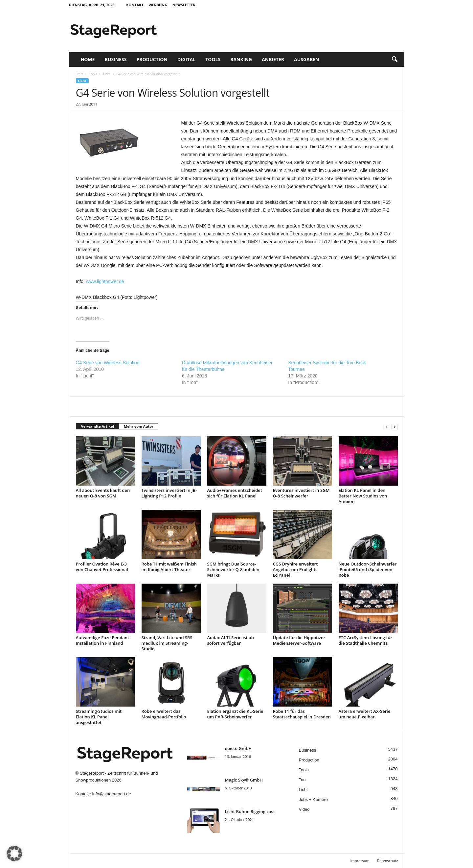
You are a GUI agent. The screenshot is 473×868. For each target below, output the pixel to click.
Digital (186, 59)
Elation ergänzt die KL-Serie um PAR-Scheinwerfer (235, 714)
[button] (394, 60)
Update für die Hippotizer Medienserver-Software (299, 640)
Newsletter (184, 5)
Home (88, 59)
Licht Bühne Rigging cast (250, 811)
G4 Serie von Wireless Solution (108, 363)
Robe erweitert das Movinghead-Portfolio (164, 714)
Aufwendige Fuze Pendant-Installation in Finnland (103, 640)
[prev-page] (387, 427)
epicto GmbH (238, 748)
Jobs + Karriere (314, 799)
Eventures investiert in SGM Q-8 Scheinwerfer (301, 493)
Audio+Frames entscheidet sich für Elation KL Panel (235, 493)
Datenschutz (387, 861)
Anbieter (273, 59)
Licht (107, 74)
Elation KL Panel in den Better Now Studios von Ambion (363, 496)
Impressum (360, 861)
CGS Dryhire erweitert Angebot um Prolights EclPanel (295, 569)
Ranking (241, 59)
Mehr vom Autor (139, 426)
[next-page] (394, 427)
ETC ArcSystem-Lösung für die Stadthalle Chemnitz (366, 640)
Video (304, 809)
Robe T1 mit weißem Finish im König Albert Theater (169, 567)
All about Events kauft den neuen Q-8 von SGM (103, 493)
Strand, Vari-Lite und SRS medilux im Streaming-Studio (167, 643)
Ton (302, 780)
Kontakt (135, 5)
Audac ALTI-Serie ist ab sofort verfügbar (231, 640)
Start (79, 74)
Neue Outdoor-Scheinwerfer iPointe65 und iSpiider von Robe (368, 569)
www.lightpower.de (105, 281)
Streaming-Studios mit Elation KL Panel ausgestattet (99, 717)
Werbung (158, 5)
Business (115, 59)
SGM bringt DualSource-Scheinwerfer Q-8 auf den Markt (233, 569)
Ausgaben (306, 59)
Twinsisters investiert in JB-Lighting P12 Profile (169, 493)
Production (152, 59)
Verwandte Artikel (98, 426)
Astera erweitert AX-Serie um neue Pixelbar (365, 714)
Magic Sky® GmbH (244, 780)
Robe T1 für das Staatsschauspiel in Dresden (302, 714)
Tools (213, 59)
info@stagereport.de (112, 794)
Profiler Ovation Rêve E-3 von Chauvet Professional (102, 567)
